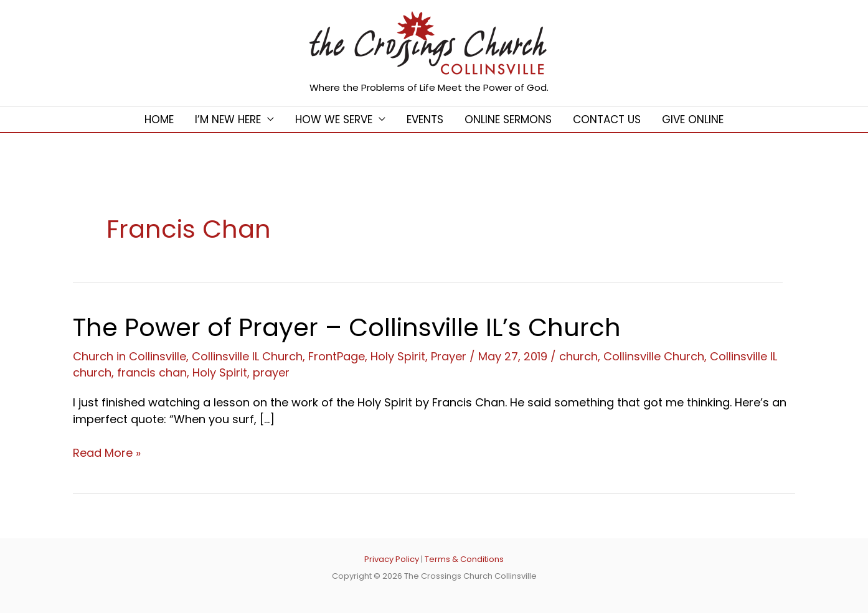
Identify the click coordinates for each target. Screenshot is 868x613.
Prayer (449, 356)
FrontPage (337, 356)
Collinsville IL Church (247, 356)
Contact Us (607, 119)
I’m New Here (228, 119)
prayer (271, 372)
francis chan (152, 372)
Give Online (693, 119)
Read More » (107, 453)
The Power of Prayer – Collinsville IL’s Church (347, 327)
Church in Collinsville (130, 356)
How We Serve (334, 119)
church (578, 356)
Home (159, 119)
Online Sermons (508, 119)
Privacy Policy (392, 559)
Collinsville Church (654, 356)
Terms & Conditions (464, 559)
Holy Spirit (398, 356)
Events (425, 119)
